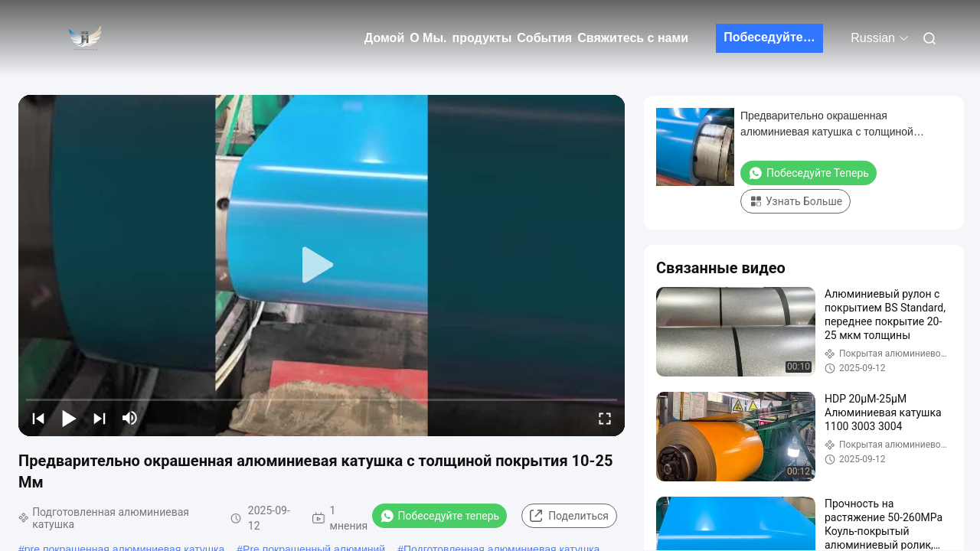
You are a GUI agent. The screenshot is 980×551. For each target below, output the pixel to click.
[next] (100, 418)
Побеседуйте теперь (773, 37)
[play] (322, 266)
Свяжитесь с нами (633, 38)
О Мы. (428, 38)
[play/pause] (69, 418)
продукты (482, 38)
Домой (384, 38)
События (544, 38)
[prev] (38, 418)
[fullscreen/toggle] (605, 418)
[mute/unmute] (130, 418)
